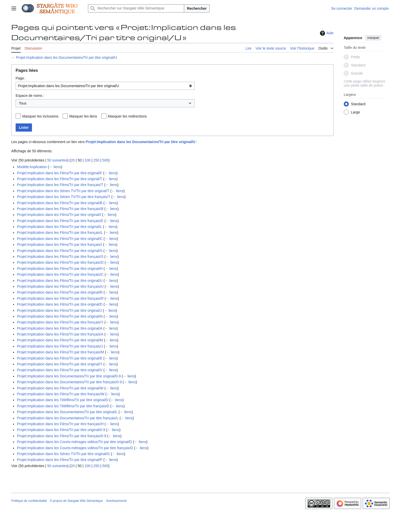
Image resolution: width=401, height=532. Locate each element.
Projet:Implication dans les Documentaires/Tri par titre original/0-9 (69, 376)
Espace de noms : (30, 96)
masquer (373, 38)
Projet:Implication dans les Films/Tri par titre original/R (60, 292)
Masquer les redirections (127, 116)
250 (96, 160)
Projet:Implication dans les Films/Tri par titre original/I (59, 215)
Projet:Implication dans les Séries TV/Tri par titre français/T (64, 197)
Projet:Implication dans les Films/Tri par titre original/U (60, 281)
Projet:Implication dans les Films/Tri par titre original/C (60, 239)
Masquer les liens (83, 116)
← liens (55, 167)
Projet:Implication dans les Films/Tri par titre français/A (60, 334)
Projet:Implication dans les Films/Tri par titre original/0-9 (61, 430)
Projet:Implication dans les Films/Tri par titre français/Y (60, 322)
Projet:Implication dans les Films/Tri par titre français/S (60, 257)
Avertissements (116, 501)
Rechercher (197, 8)
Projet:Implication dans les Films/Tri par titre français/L (60, 233)
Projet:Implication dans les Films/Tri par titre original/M (60, 340)
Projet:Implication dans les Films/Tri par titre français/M (60, 352)
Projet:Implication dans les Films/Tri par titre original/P (60, 460)
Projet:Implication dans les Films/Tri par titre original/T (59, 179)
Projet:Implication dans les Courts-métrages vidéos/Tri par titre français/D (75, 448)
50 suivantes (57, 160)
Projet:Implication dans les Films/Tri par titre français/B (60, 209)
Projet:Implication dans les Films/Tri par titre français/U (60, 286)
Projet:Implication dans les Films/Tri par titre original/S (60, 251)
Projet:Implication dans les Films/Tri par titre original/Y (60, 364)
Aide (326, 33)
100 (87, 160)
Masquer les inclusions (40, 116)
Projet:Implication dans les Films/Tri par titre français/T (60, 185)
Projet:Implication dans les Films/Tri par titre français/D (60, 262)
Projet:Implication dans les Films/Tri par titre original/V (60, 370)
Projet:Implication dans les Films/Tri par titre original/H (60, 269)
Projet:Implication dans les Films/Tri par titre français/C (60, 274)
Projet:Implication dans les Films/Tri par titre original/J (59, 310)
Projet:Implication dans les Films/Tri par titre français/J (60, 346)
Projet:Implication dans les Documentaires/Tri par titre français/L (68, 418)
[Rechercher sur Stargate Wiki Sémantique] (136, 8)
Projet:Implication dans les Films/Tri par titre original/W (60, 388)
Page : (21, 78)
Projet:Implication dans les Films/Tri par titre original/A (60, 328)
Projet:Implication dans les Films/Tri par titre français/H (60, 424)
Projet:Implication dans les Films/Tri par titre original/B (60, 203)
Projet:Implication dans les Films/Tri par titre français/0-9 (62, 436)
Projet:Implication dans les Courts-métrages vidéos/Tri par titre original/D (74, 442)
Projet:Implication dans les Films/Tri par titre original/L (59, 227)
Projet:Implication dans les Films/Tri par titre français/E (60, 221)
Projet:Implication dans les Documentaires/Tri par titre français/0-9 (69, 382)
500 (105, 160)
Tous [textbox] (23, 103)
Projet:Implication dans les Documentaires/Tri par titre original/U (66, 57)
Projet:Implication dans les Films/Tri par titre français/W (61, 394)
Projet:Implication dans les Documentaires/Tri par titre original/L (67, 412)
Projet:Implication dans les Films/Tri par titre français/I (59, 245)
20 (73, 160)
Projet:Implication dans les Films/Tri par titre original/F (59, 173)
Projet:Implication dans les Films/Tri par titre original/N (60, 316)
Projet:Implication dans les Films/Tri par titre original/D (60, 304)
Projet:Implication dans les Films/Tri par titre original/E (60, 358)
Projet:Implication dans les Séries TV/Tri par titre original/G (63, 454)
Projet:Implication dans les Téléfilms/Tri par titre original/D (63, 400)
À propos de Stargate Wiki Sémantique (76, 501)
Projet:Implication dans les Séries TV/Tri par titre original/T (63, 191)
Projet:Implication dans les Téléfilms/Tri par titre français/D (63, 406)
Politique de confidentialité (29, 501)
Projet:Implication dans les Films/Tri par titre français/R (60, 298)
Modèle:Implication (32, 167)
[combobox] (105, 86)
